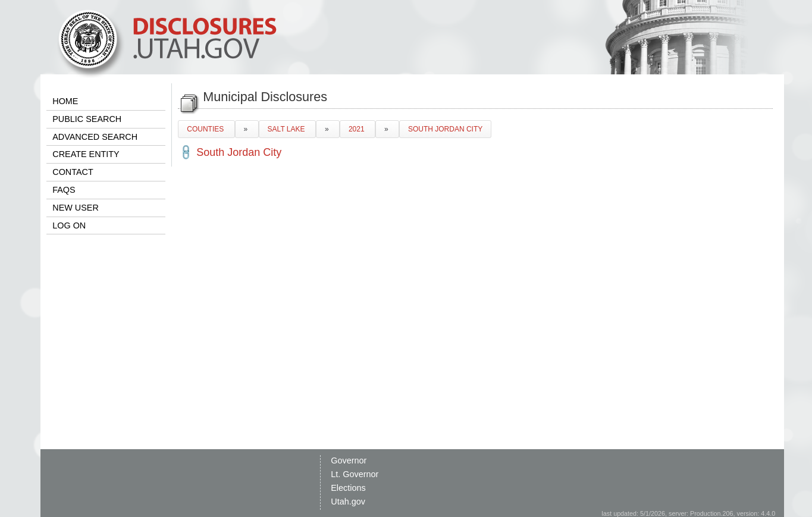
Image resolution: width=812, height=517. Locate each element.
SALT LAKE (287, 129)
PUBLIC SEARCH (87, 119)
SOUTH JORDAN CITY (445, 129)
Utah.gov (348, 502)
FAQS (64, 190)
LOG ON (69, 225)
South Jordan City (239, 152)
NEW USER (76, 208)
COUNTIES (206, 129)
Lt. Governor (355, 474)
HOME (65, 101)
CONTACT (73, 172)
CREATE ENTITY (86, 154)
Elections (348, 488)
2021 (358, 129)
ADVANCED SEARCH (95, 137)
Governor (349, 460)
